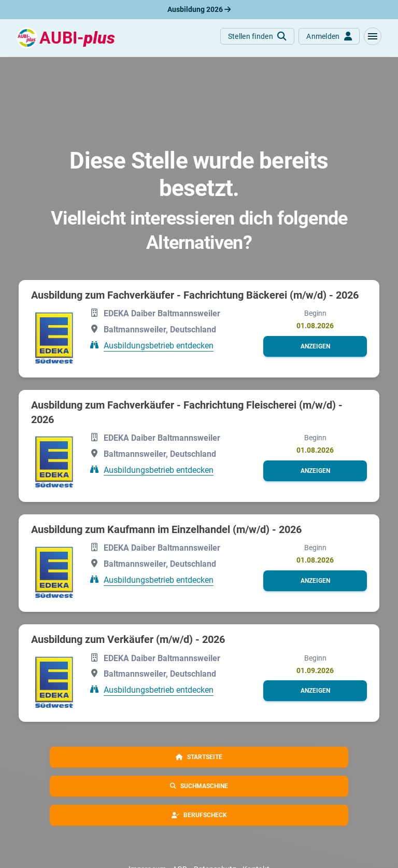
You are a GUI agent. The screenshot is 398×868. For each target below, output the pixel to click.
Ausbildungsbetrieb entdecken (159, 346)
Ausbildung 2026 (199, 9)
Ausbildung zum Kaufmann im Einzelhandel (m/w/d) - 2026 (166, 529)
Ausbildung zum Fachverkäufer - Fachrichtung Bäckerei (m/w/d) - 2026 (195, 295)
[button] (373, 36)
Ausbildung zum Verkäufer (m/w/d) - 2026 (128, 639)
